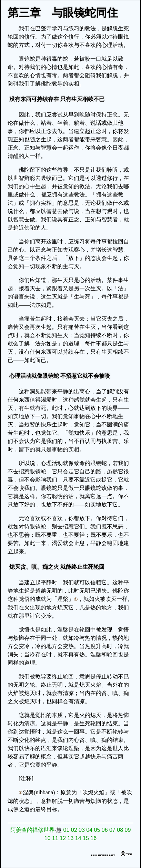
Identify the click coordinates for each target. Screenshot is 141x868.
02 (74, 830)
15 (86, 838)
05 (97, 830)
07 (112, 830)
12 (63, 838)
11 (55, 838)
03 (82, 830)
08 (120, 830)
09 (128, 830)
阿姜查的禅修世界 (32, 830)
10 (48, 838)
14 (78, 838)
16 (93, 838)
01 (66, 830)
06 (105, 830)
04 (89, 830)
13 (71, 838)
